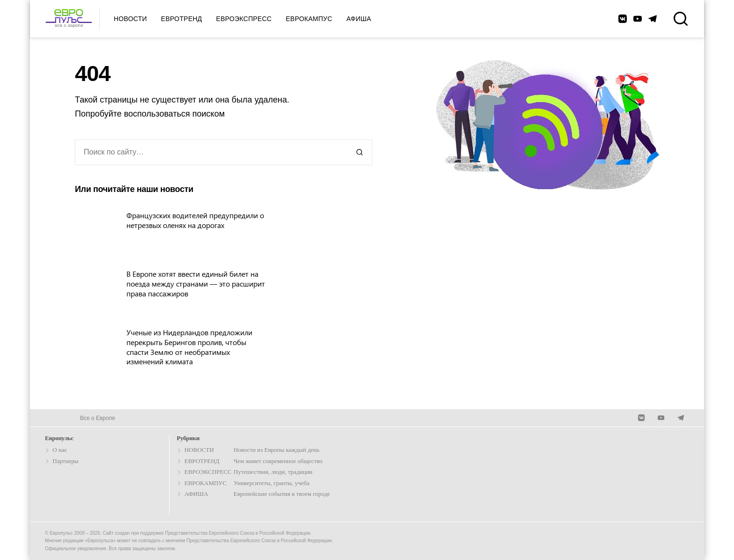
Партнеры (65, 461)
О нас (60, 450)
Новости (130, 19)
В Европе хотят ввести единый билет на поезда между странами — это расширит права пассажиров (196, 284)
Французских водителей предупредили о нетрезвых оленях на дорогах (195, 220)
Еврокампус (309, 19)
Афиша (359, 19)
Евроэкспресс (244, 19)
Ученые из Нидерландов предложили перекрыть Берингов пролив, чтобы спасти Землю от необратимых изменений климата (189, 347)
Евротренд (182, 19)
